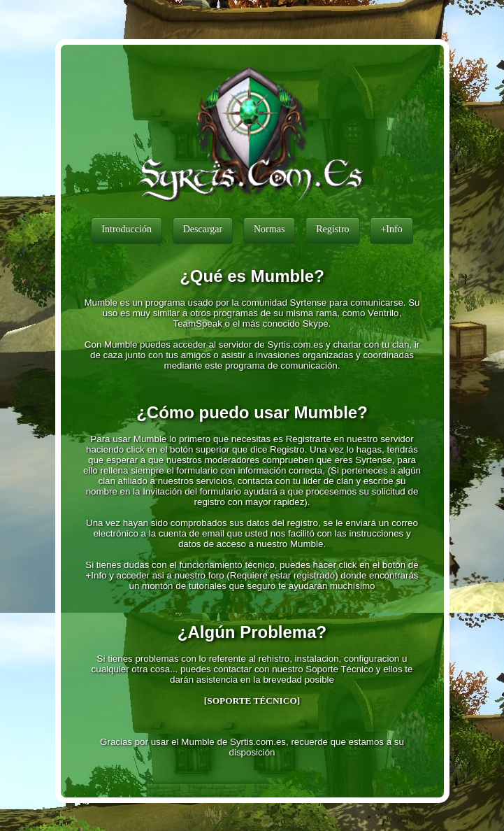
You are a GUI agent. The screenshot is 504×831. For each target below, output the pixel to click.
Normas (269, 229)
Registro (332, 229)
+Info (391, 229)
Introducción (127, 229)
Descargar (203, 229)
